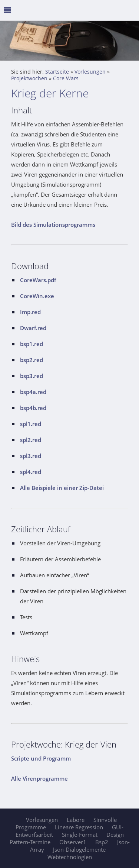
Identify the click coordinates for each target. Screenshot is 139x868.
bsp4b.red (33, 408)
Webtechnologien (70, 857)
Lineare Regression (79, 827)
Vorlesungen (90, 72)
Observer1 (73, 842)
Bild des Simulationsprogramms (53, 225)
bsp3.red (32, 376)
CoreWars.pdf (38, 280)
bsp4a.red (33, 392)
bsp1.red (32, 344)
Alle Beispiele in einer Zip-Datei (62, 488)
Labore (76, 820)
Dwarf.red (33, 328)
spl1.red (31, 424)
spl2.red (31, 440)
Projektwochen (29, 78)
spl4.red (31, 472)
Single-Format (80, 835)
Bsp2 (102, 842)
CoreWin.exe (37, 296)
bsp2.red (32, 360)
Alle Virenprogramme (39, 778)
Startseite (57, 72)
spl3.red (31, 456)
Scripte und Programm (41, 758)
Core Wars (66, 78)
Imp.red (30, 312)
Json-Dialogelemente (79, 849)
